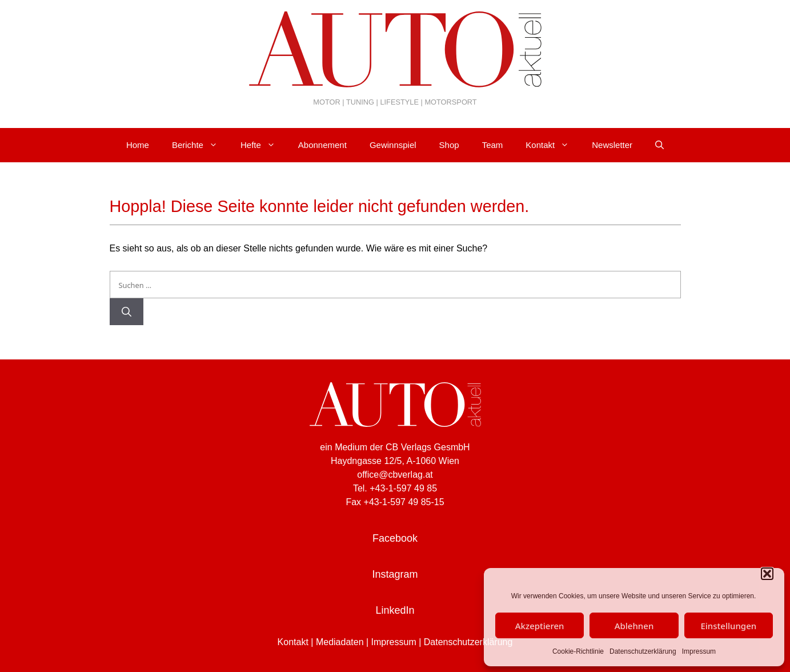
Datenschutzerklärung (643, 651)
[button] (767, 574)
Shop (449, 145)
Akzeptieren (540, 626)
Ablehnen (634, 626)
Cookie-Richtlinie (578, 651)
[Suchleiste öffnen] (659, 145)
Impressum (699, 651)
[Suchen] (127, 312)
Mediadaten (340, 642)
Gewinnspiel (393, 145)
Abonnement (322, 145)
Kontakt (553, 145)
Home (138, 145)
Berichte (200, 145)
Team (493, 145)
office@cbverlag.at (395, 475)
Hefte (264, 145)
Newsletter (612, 145)
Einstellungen (728, 626)
